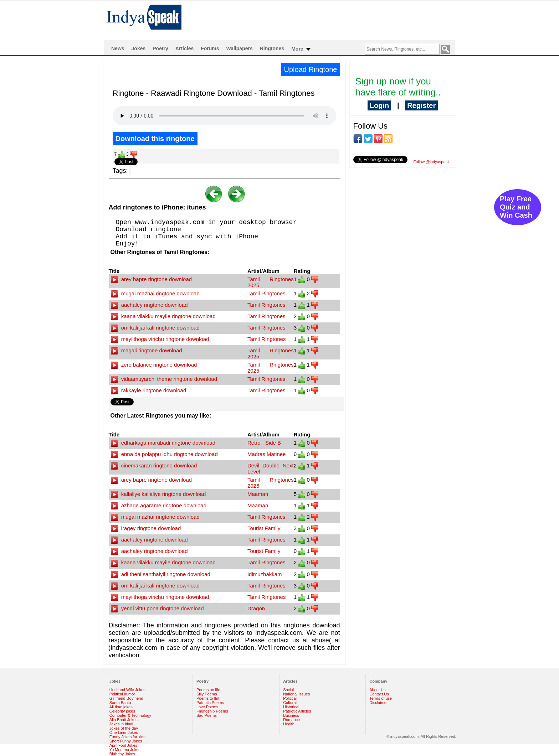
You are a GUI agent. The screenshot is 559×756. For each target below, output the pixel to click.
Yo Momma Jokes (125, 750)
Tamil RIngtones (267, 339)
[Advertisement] (325, 20)
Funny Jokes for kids (127, 737)
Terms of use (381, 698)
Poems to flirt (208, 698)
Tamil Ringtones (266, 293)
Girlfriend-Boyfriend (126, 698)
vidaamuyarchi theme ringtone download (164, 379)
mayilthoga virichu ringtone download (160, 339)
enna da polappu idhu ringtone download (164, 454)
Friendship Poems (212, 711)
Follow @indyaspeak (432, 162)
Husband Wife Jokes (127, 690)
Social (288, 690)
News (118, 48)
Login (379, 105)
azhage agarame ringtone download (159, 505)
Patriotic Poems (210, 703)
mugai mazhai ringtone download (155, 293)
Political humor (122, 694)
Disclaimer (378, 703)
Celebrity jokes (122, 711)
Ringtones (272, 48)
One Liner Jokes (124, 732)
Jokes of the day (124, 728)
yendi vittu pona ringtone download (157, 608)
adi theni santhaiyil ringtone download (161, 574)
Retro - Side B (264, 443)
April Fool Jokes (123, 745)
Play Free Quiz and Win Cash (516, 207)
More (301, 49)
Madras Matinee (267, 454)
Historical (291, 707)
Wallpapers (240, 48)
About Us (377, 690)
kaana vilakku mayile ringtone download (163, 316)
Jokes (139, 48)
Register (421, 105)
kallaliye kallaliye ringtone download (158, 494)
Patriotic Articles (297, 711)
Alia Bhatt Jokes (124, 720)
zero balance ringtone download (154, 365)
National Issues (296, 694)
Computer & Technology (130, 715)
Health (289, 724)
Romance (291, 720)
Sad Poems (207, 715)
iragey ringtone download (146, 528)
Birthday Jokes (122, 754)
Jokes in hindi (121, 724)
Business (291, 715)
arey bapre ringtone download (152, 279)
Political (290, 698)
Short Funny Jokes (126, 741)
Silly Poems (207, 694)
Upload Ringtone (311, 69)
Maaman (258, 494)
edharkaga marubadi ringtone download (163, 443)
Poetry (160, 48)
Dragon (256, 608)
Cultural (290, 703)
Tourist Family (264, 528)
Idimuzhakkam (265, 574)
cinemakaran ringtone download (154, 465)
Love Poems (207, 707)
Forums (210, 48)
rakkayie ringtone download (149, 390)
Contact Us (379, 694)
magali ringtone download (147, 350)
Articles (184, 48)
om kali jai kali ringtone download (155, 328)
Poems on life (208, 690)
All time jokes (121, 707)
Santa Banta (120, 703)
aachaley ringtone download (149, 305)
